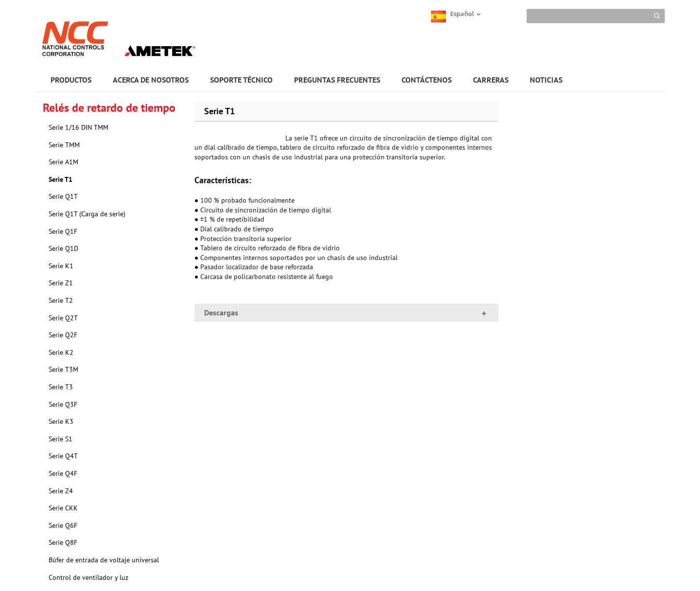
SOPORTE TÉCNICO (241, 80)
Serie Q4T (63, 456)
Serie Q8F (63, 542)
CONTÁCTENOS (427, 80)
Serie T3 (61, 387)
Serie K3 (61, 421)
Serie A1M (63, 162)
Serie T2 (61, 300)
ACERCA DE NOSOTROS (151, 80)
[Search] (596, 16)
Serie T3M (63, 369)
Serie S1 (61, 439)
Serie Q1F (63, 231)
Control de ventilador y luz (88, 577)
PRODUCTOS (71, 80)
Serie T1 (61, 179)
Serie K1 (61, 266)
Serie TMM (64, 145)
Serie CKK (63, 508)
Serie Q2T (63, 318)
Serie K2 (61, 352)
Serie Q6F (63, 525)
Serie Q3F (63, 404)
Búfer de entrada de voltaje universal (104, 560)
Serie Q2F (63, 335)
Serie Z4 (61, 491)
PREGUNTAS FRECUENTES (337, 80)
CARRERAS (491, 80)
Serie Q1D (63, 248)
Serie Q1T (63, 196)
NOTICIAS (546, 80)
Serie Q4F (63, 473)
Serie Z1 (61, 283)
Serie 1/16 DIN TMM (79, 127)
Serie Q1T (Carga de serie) (87, 214)
